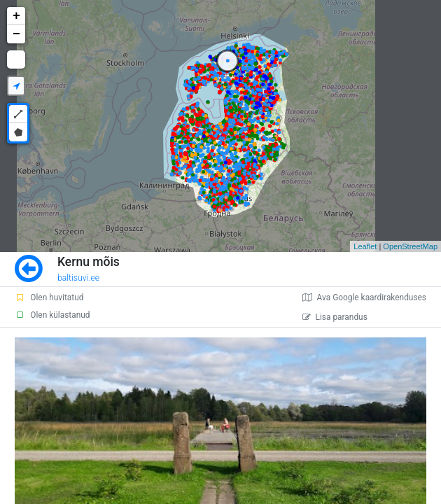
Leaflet (365, 246)
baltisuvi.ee (78, 278)
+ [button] (16, 16)
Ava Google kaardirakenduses (364, 297)
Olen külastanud (52, 315)
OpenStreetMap (410, 246)
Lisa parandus (335, 317)
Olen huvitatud (49, 297)
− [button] (16, 34)
